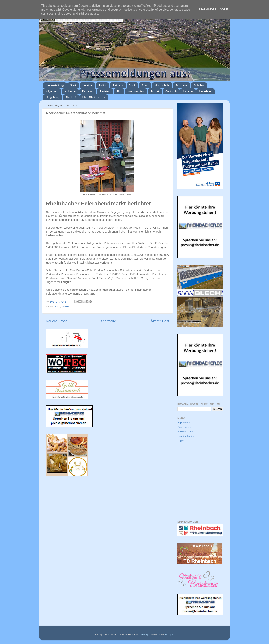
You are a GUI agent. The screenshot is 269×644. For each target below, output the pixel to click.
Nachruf (71, 97)
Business (182, 85)
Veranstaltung (55, 85)
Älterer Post (160, 321)
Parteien (105, 91)
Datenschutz (184, 427)
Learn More (208, 10)
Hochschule (162, 85)
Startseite (109, 321)
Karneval (88, 91)
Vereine (87, 85)
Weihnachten (136, 91)
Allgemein (52, 91)
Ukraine (188, 91)
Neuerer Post (56, 321)
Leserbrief (205, 91)
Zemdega (144, 635)
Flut (119, 91)
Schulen (199, 85)
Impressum (184, 423)
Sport (145, 85)
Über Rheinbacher (94, 97)
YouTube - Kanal (187, 432)
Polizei (155, 91)
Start (73, 85)
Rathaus (118, 85)
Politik (102, 85)
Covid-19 (171, 91)
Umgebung (53, 97)
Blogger (169, 635)
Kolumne (70, 91)
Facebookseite (186, 436)
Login (181, 440)
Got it (224, 10)
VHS (132, 85)
